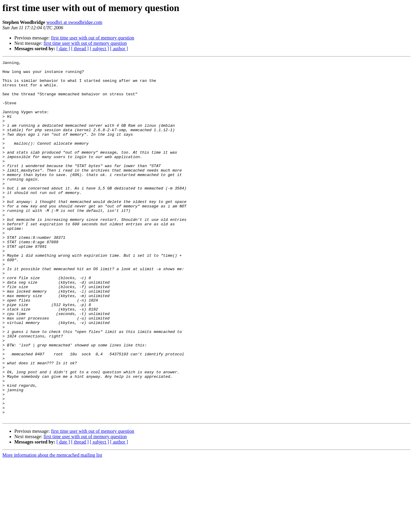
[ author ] (119, 49)
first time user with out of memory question (93, 38)
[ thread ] (80, 49)
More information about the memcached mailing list (52, 527)
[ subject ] (99, 49)
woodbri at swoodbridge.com (74, 22)
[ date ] (63, 49)
